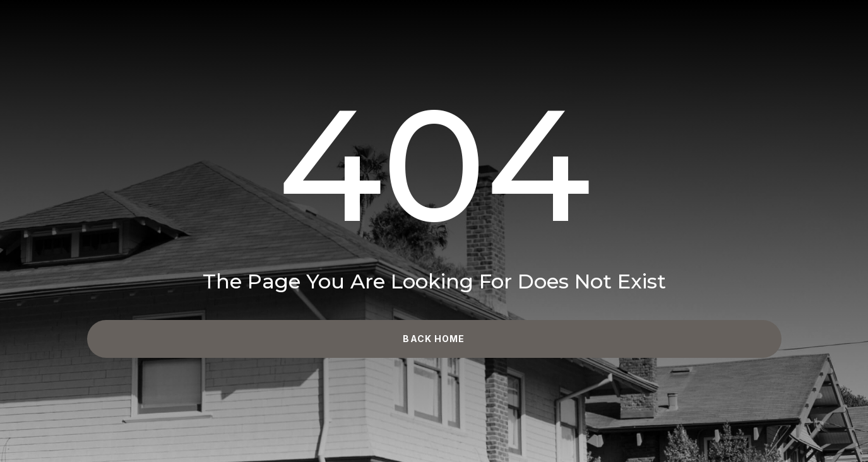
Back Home (434, 339)
